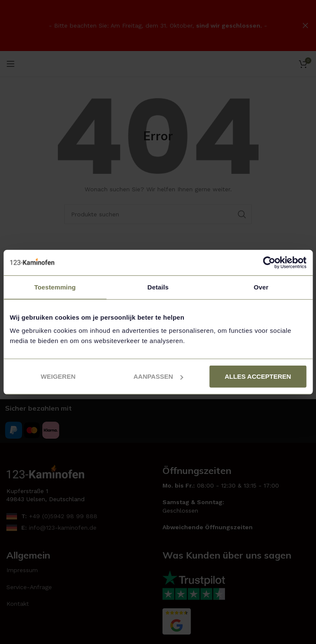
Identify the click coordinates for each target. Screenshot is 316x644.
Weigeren (58, 376)
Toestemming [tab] (55, 287)
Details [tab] (158, 287)
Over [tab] (261, 287)
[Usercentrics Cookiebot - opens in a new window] (269, 262)
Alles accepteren (258, 376)
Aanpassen (158, 376)
